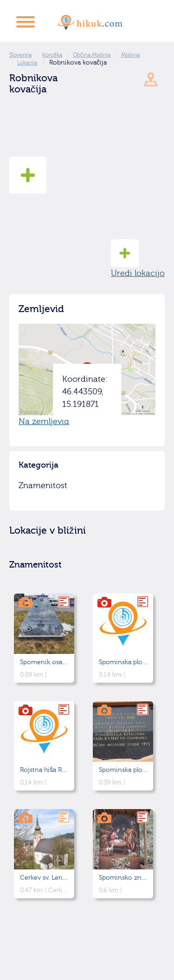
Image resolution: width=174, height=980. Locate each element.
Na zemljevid (44, 421)
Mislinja (130, 55)
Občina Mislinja (92, 55)
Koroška (52, 55)
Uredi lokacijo (138, 259)
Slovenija (20, 55)
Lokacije (27, 63)
